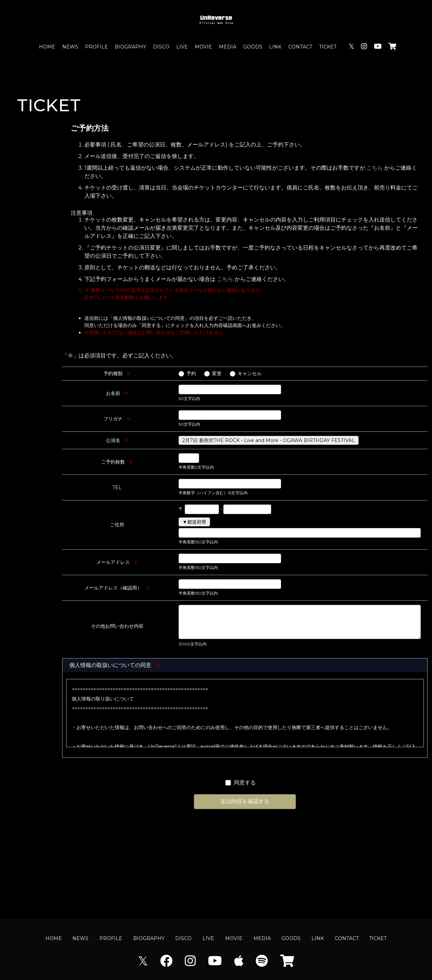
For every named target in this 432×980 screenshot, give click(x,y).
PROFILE (96, 47)
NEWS (70, 47)
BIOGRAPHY (130, 47)
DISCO (161, 47)
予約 (191, 373)
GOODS (253, 47)
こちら (375, 168)
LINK (275, 47)
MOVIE (203, 47)
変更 (217, 373)
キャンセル (250, 373)
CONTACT (300, 47)
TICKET (328, 47)
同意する (245, 783)
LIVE (182, 47)
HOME (47, 47)
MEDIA (228, 47)
